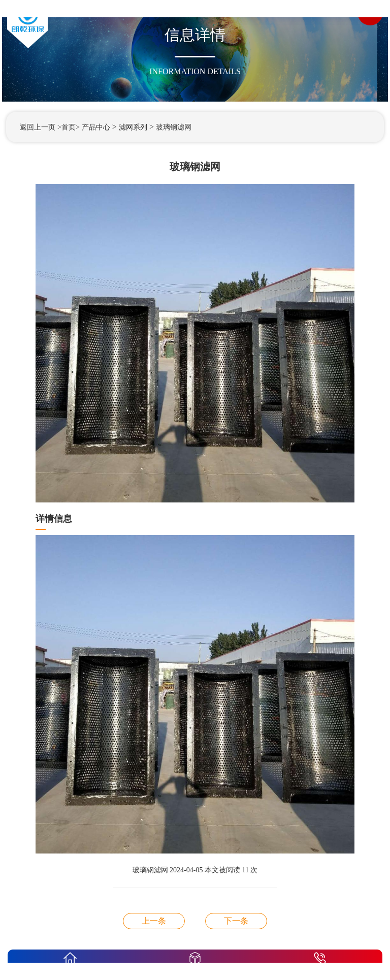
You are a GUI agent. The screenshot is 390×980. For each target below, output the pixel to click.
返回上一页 (38, 127)
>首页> (69, 127)
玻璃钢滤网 (174, 127)
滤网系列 (133, 127)
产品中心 (96, 127)
